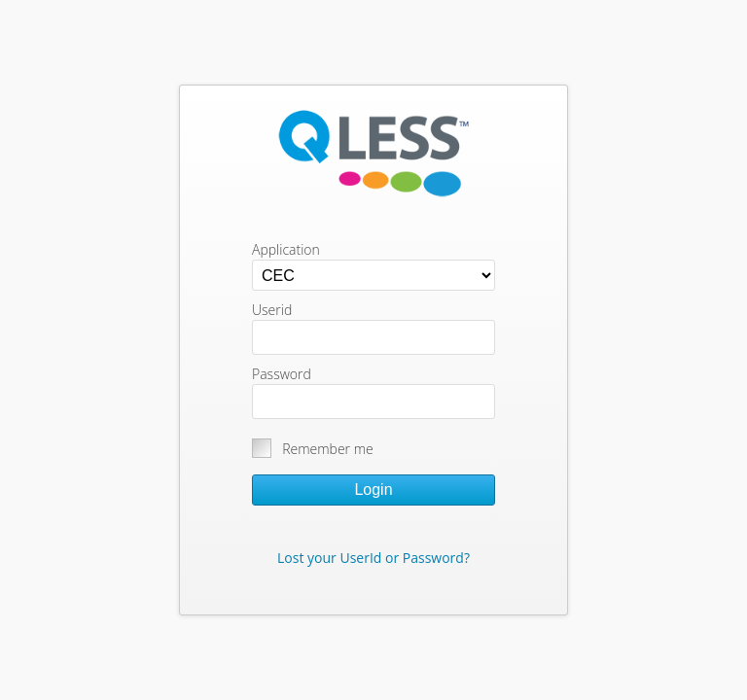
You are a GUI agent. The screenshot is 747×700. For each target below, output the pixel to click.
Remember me (328, 449)
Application (286, 249)
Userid (272, 310)
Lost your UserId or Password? (373, 558)
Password (282, 374)
